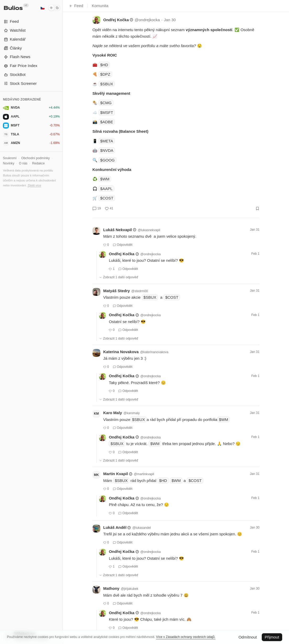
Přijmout (272, 637)
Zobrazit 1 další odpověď (119, 277)
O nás (23, 163)
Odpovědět (123, 245)
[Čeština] (42, 8)
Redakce (38, 163)
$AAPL (107, 189)
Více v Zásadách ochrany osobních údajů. (186, 637)
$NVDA (107, 150)
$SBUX (107, 84)
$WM (105, 179)
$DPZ (105, 74)
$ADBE (107, 122)
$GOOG (108, 160)
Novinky (9, 163)
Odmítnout (248, 637)
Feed (76, 6)
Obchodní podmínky (36, 158)
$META (107, 141)
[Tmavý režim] (54, 8)
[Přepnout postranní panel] (63, 322)
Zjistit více (34, 185)
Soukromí (10, 158)
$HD (104, 65)
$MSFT (107, 112)
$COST (107, 198)
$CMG (106, 103)
